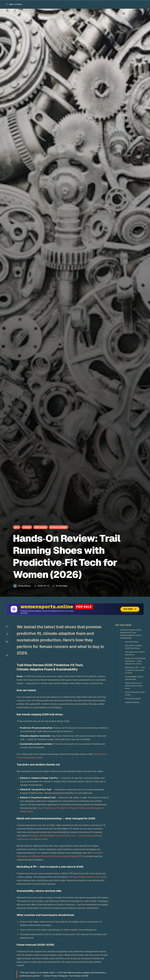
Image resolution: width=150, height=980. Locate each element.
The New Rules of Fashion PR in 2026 (88, 877)
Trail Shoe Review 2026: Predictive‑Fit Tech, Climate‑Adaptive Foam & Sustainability (131, 634)
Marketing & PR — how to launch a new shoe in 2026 (135, 670)
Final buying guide (133, 699)
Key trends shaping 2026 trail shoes (133, 647)
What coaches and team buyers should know (134, 686)
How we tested (132, 642)
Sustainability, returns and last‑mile (134, 678)
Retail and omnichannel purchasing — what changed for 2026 (135, 661)
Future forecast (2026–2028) (135, 693)
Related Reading (132, 702)
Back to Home (14, 4)
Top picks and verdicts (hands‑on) (135, 653)
